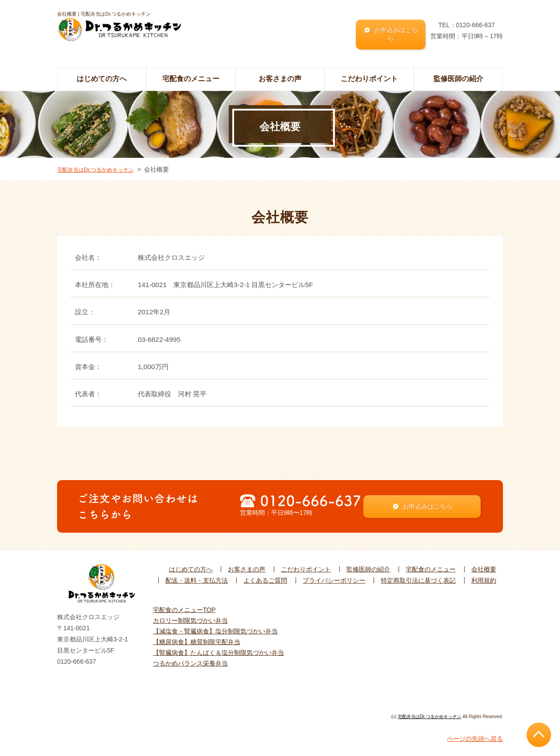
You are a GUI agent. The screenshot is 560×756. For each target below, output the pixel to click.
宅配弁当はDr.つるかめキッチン (102, 162)
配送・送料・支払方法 (197, 579)
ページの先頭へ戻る (475, 737)
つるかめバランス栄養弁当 (190, 661)
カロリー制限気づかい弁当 (190, 619)
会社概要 (484, 568)
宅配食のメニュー (431, 568)
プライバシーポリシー (334, 579)
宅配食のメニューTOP (184, 608)
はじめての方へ (102, 72)
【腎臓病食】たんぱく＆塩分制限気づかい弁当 (218, 651)
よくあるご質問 (265, 579)
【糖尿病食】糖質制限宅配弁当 (197, 640)
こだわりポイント (369, 72)
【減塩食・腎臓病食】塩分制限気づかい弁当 (215, 629)
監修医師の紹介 (458, 72)
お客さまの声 (280, 72)
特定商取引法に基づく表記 (418, 579)
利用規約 (484, 579)
